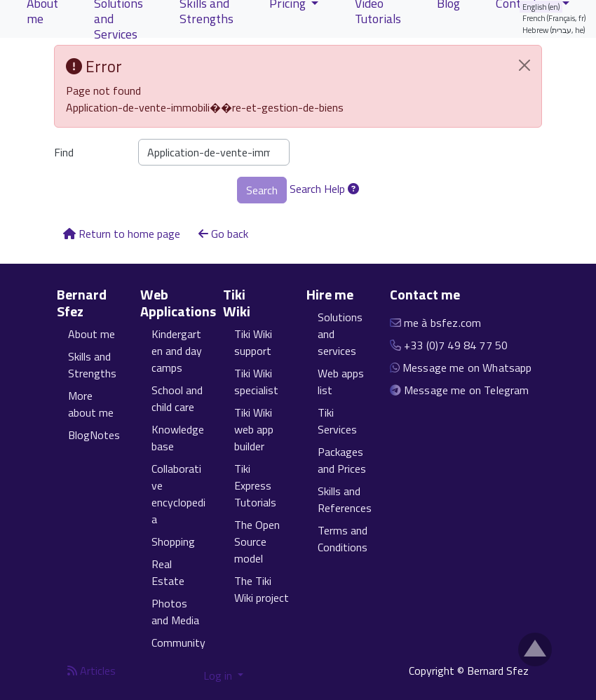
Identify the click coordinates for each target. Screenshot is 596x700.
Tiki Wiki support (253, 342)
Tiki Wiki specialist (256, 382)
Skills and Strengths (92, 365)
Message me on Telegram (467, 390)
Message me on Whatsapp (467, 368)
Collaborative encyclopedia (178, 494)
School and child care (177, 398)
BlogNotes (94, 435)
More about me (91, 404)
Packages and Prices (342, 460)
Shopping (173, 541)
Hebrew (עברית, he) (554, 30)
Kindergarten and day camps (177, 351)
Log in (219, 675)
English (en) (541, 7)
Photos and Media (175, 612)
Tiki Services (337, 421)
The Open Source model (257, 541)
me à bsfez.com (442, 323)
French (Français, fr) (554, 18)
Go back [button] (223, 234)
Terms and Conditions (343, 539)
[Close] (524, 65)
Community (178, 642)
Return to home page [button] (122, 234)
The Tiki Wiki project (262, 589)
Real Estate (168, 572)
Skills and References (345, 499)
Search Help (324, 189)
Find (64, 152)
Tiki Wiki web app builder (254, 429)
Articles (92, 671)
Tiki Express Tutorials (255, 485)
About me (92, 334)
